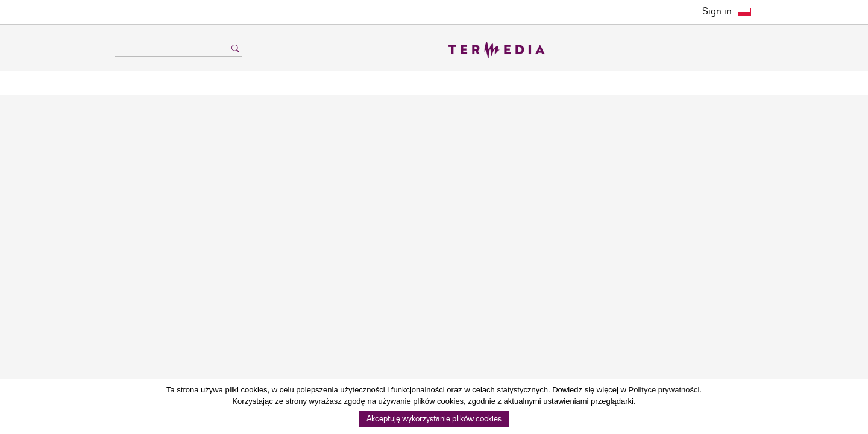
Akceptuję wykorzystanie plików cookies (434, 419)
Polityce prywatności (664, 390)
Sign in (717, 12)
